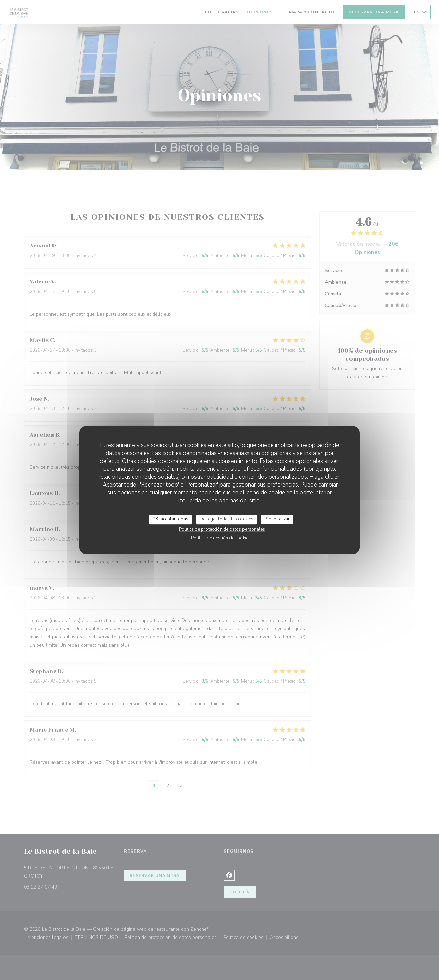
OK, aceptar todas (170, 519)
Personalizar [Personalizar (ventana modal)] (277, 519)
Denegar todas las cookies (227, 519)
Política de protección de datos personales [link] (222, 529)
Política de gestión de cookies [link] (221, 538)
